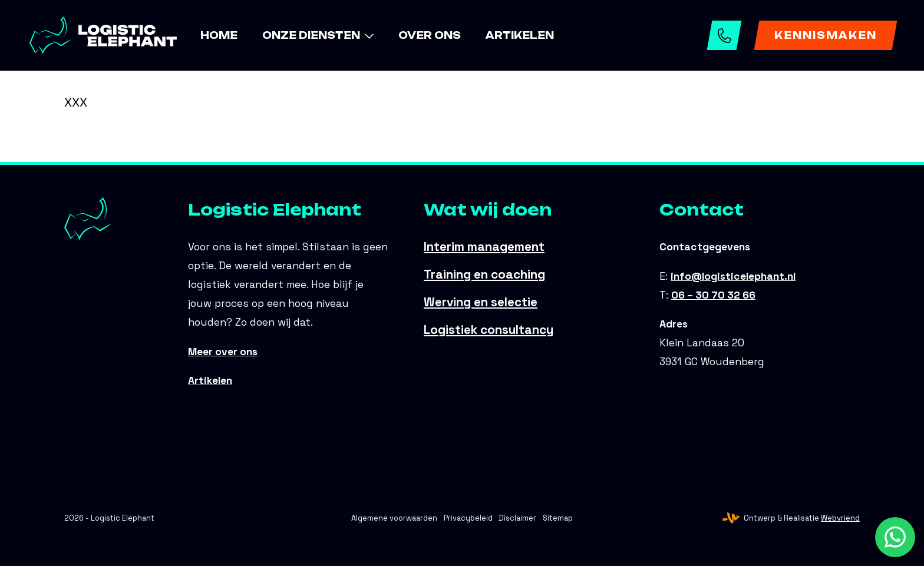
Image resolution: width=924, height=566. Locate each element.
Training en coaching (484, 274)
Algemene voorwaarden (394, 518)
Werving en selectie (481, 302)
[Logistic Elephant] (103, 35)
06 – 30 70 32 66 (726, 35)
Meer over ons (223, 352)
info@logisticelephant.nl (733, 276)
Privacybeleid (468, 518)
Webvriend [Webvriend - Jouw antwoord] (840, 518)
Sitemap (558, 518)
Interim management (484, 247)
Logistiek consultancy (489, 330)
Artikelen (210, 380)
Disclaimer (517, 518)
